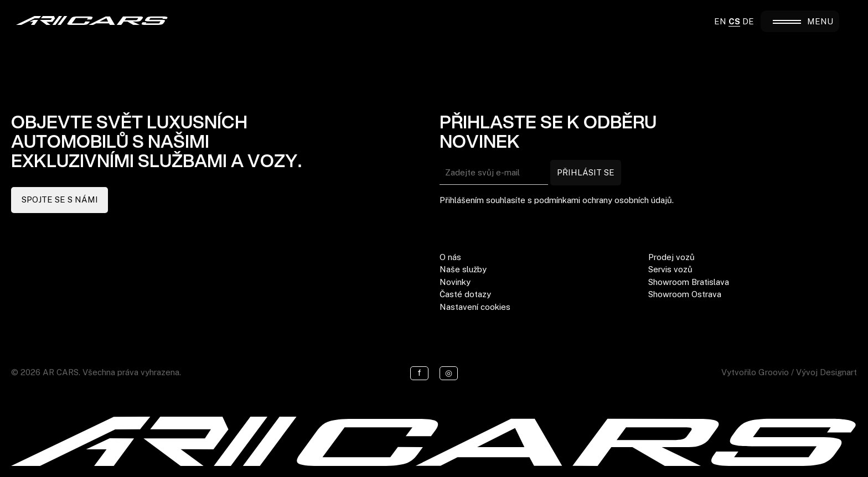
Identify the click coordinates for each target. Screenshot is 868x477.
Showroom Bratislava (689, 282)
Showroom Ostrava (685, 294)
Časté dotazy (465, 294)
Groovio (774, 372)
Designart (838, 372)
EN (720, 21)
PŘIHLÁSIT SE (586, 172)
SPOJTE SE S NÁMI (60, 199)
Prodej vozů (671, 257)
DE (748, 21)
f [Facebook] (419, 373)
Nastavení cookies (475, 307)
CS (734, 21)
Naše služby (463, 269)
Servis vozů (670, 269)
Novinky (455, 282)
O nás (450, 257)
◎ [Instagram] (449, 373)
